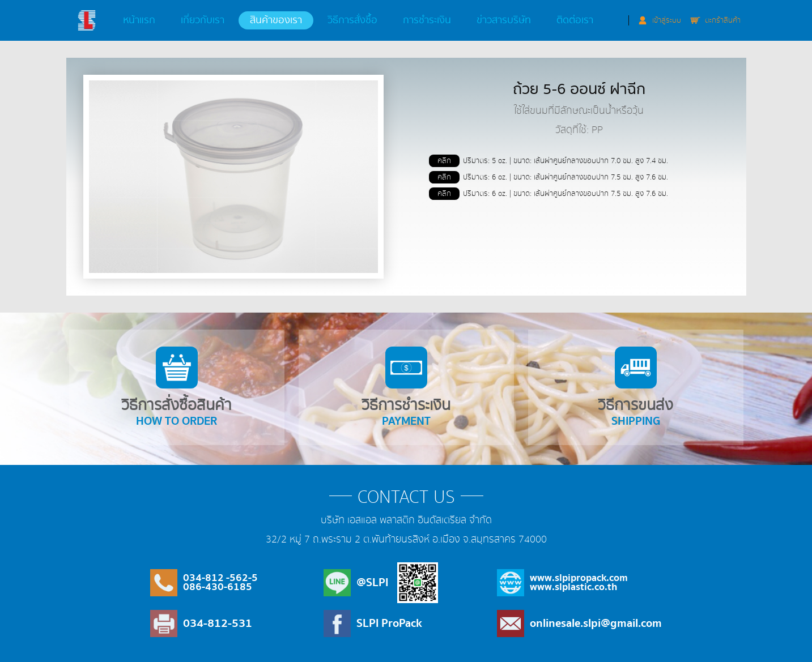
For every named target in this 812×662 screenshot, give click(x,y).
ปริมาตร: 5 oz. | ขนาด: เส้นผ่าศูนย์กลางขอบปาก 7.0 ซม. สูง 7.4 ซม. (549, 161)
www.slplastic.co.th (573, 587)
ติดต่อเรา (575, 20)
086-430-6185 (218, 587)
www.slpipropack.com (579, 578)
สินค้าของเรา (276, 20)
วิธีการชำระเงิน (406, 388)
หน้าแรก (139, 20)
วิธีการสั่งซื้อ (352, 20)
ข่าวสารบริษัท (504, 20)
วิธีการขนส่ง (636, 388)
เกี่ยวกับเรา (203, 20)
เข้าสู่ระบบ (667, 20)
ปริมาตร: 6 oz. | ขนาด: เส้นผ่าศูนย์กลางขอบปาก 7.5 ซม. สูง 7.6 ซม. (549, 177)
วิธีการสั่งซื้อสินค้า (176, 388)
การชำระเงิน (427, 20)
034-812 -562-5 (220, 578)
